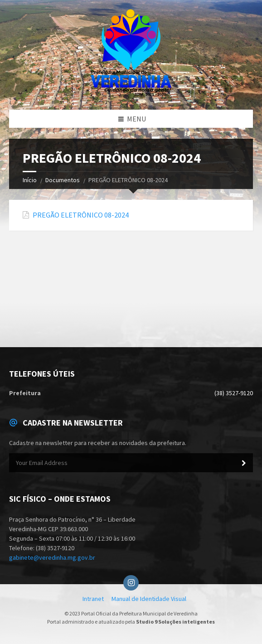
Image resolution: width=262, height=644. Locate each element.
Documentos (63, 180)
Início (30, 180)
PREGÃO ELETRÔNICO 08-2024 (81, 215)
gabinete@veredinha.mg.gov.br (52, 557)
